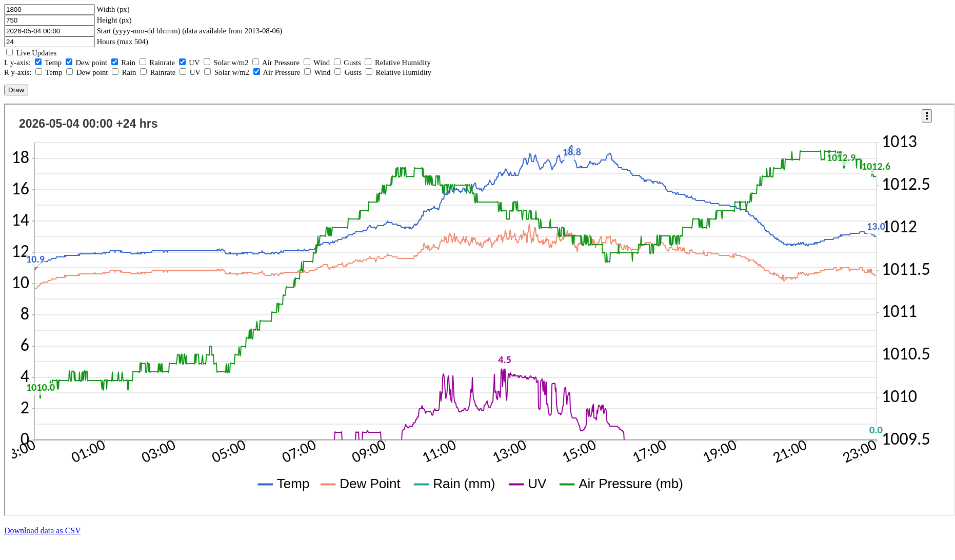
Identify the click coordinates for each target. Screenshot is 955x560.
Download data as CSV (43, 531)
